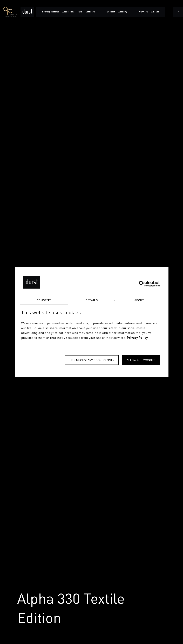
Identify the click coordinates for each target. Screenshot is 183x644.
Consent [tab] (44, 300)
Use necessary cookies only (92, 360)
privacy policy (137, 338)
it (178, 12)
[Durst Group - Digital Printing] (27, 12)
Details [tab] (91, 300)
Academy (123, 12)
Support (111, 12)
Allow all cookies (141, 360)
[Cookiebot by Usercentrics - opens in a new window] (145, 284)
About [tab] (139, 300)
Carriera (144, 12)
